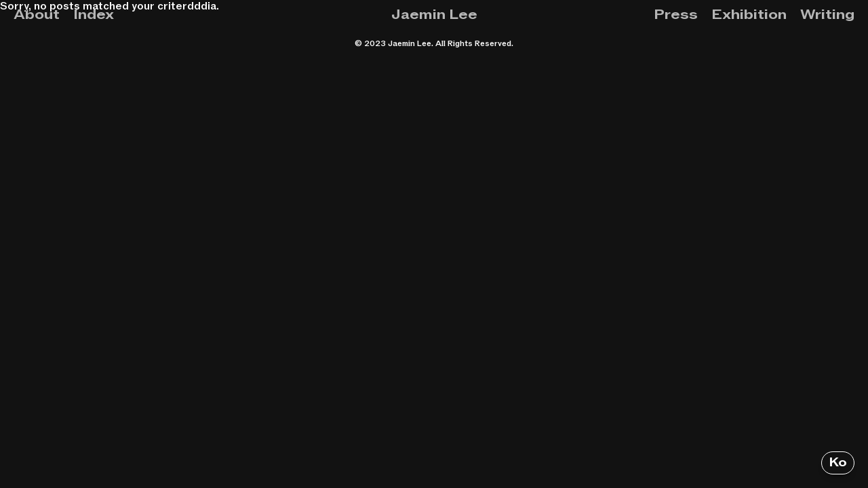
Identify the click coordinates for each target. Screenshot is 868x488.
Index (94, 15)
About (37, 15)
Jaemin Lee (434, 15)
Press (676, 15)
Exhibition (749, 15)
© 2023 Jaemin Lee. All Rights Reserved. (434, 43)
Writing (827, 15)
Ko (838, 463)
